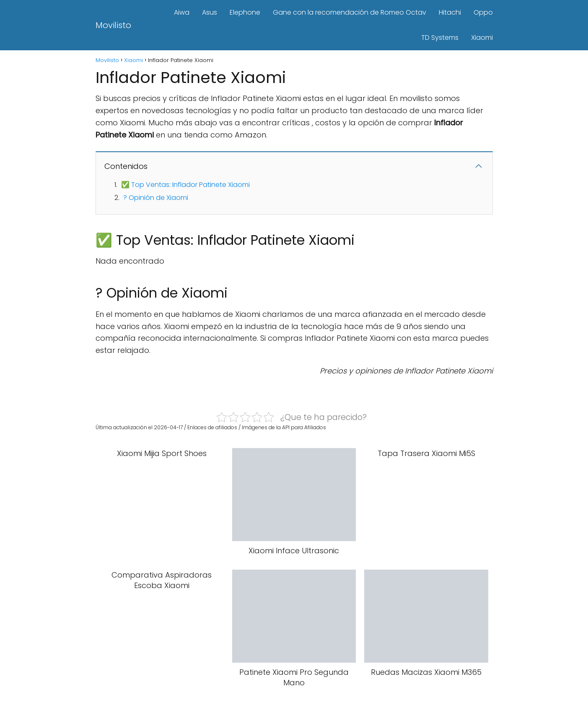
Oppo (483, 12)
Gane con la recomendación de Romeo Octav (350, 12)
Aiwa (182, 12)
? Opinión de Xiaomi (156, 198)
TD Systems (440, 38)
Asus (210, 12)
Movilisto (113, 25)
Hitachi (450, 12)
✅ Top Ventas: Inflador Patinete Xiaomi (185, 185)
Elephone (245, 12)
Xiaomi (482, 38)
